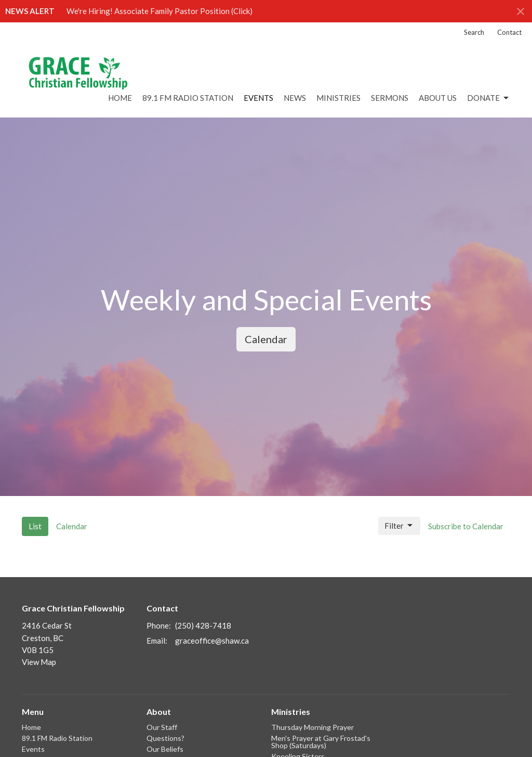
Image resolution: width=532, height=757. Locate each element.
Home (120, 98)
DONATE (489, 98)
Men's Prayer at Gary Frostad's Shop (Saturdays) (321, 742)
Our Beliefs (165, 749)
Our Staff (162, 727)
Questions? (165, 738)
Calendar (266, 339)
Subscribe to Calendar (466, 526)
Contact (509, 32)
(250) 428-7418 (203, 625)
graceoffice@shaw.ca (212, 641)
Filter (399, 526)
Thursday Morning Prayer (312, 727)
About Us (438, 98)
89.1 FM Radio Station (188, 98)
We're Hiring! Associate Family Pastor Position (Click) (159, 11)
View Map (39, 662)
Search (474, 32)
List (35, 526)
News (295, 98)
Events (258, 98)
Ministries (338, 98)
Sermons (390, 98)
